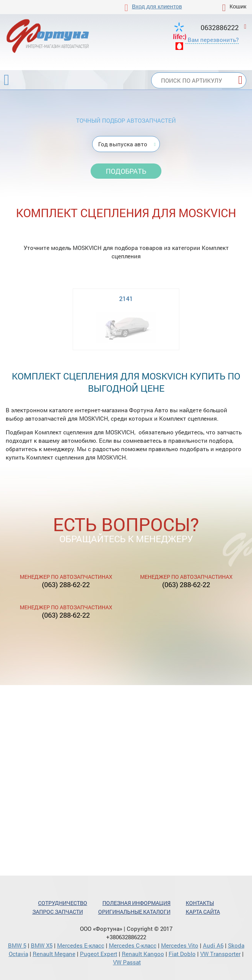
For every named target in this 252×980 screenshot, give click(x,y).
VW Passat (127, 962)
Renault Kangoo (143, 954)
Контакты (200, 903)
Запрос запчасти (58, 912)
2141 (126, 299)
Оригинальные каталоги (134, 912)
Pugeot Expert (99, 954)
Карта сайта (203, 912)
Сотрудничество (63, 903)
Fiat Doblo (182, 954)
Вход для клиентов (157, 6)
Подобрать (126, 171)
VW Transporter (220, 954)
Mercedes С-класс (133, 945)
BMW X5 (42, 945)
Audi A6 (213, 945)
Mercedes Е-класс (81, 945)
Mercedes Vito (180, 945)
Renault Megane (54, 954)
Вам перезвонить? (213, 40)
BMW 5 (17, 945)
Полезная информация (136, 903)
